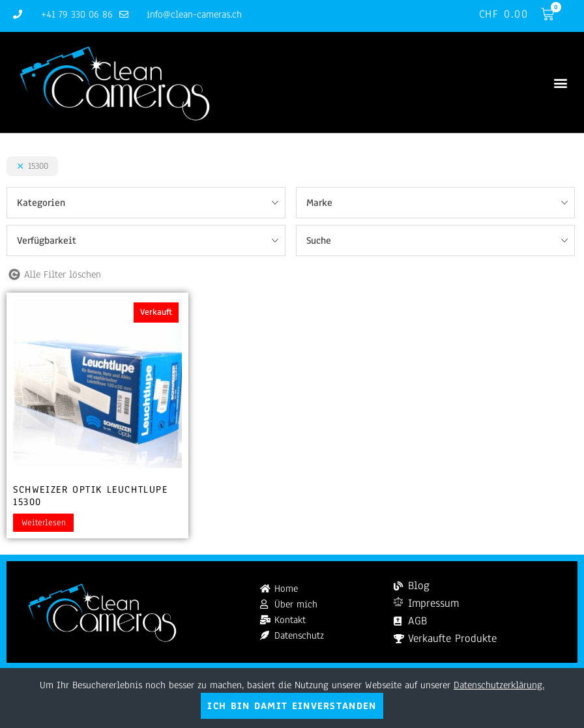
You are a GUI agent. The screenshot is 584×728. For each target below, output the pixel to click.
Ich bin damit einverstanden (292, 706)
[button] (560, 82)
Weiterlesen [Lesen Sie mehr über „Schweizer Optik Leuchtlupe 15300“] (44, 523)
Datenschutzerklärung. (499, 685)
